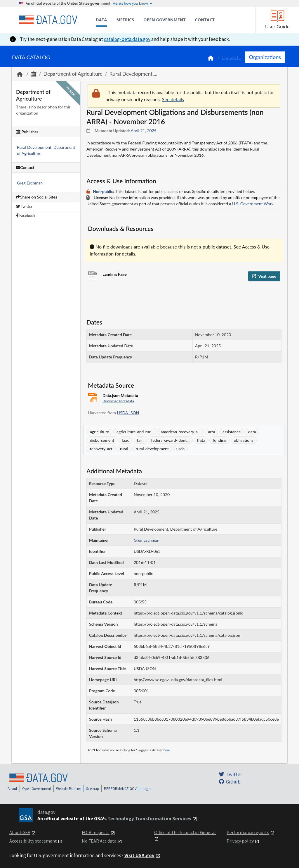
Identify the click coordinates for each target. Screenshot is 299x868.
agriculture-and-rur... (135, 432)
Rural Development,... (133, 74)
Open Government (37, 789)
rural (124, 449)
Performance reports (248, 832)
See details (173, 99)
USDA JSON (128, 413)
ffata (201, 440)
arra (211, 432)
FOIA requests (96, 832)
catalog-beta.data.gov (127, 39)
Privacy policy (240, 841)
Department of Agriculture (73, 74)
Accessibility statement (33, 841)
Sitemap (93, 789)
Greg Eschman (30, 183)
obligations (244, 440)
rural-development (152, 449)
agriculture (100, 432)
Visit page (264, 276)
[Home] (48, 20)
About (12, 789)
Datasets (231, 58)
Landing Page (115, 274)
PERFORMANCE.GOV (120, 789)
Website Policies (69, 789)
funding (219, 440)
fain (140, 440)
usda (181, 449)
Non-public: (104, 191)
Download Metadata (118, 401)
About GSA (20, 832)
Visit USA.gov (139, 855)
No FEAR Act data (99, 841)
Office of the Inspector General (185, 832)
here (167, 750)
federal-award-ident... (170, 440)
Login (146, 789)
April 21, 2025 (144, 131)
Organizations (265, 57)
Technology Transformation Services (149, 819)
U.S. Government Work (253, 204)
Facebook (26, 215)
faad (126, 440)
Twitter (24, 206)
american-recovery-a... (181, 432)
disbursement (102, 440)
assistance (232, 432)
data (252, 432)
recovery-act (101, 449)
